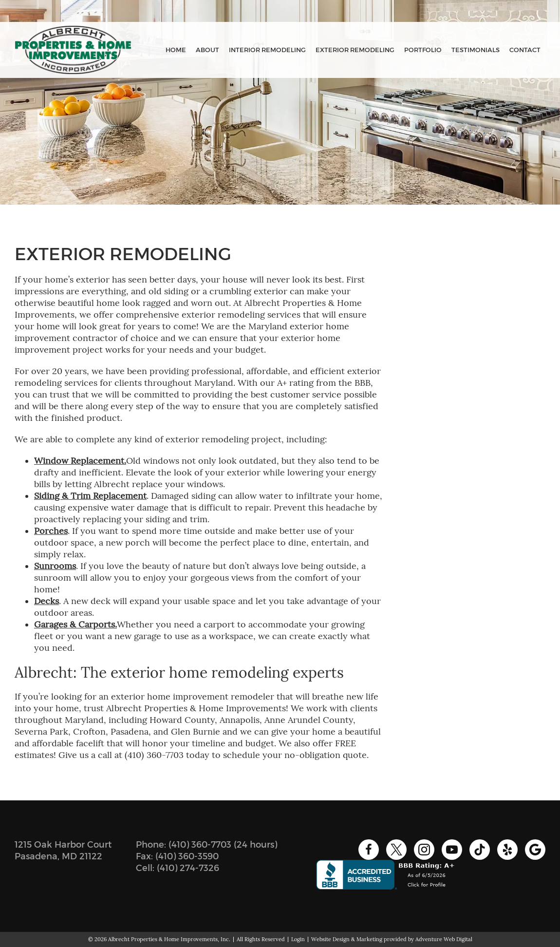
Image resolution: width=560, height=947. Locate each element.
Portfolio (423, 50)
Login (298, 939)
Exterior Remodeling (355, 50)
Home (176, 50)
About (207, 50)
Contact (525, 50)
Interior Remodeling (267, 50)
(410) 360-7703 (200, 845)
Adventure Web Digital (444, 939)
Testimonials (476, 50)
